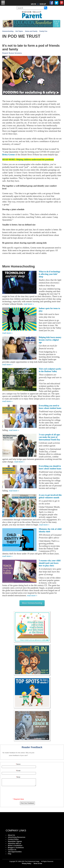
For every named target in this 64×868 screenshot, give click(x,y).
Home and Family (31, 31)
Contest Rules (13, 839)
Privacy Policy (27, 864)
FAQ (10, 854)
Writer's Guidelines (15, 845)
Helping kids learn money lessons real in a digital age (50, 340)
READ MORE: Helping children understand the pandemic (28, 160)
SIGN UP (43, 4)
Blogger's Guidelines (16, 848)
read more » (29, 304)
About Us (11, 835)
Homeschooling (8, 31)
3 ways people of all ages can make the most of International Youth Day (49, 437)
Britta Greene (9, 155)
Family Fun (43, 31)
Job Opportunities (15, 852)
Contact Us (12, 850)
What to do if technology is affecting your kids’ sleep (50, 274)
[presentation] (19, 793)
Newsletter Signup (15, 841)
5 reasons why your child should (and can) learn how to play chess (50, 563)
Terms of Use (38, 864)
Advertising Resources (17, 837)
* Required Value (18, 799)
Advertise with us (14, 843)
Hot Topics (19, 31)
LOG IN (33, 4)
